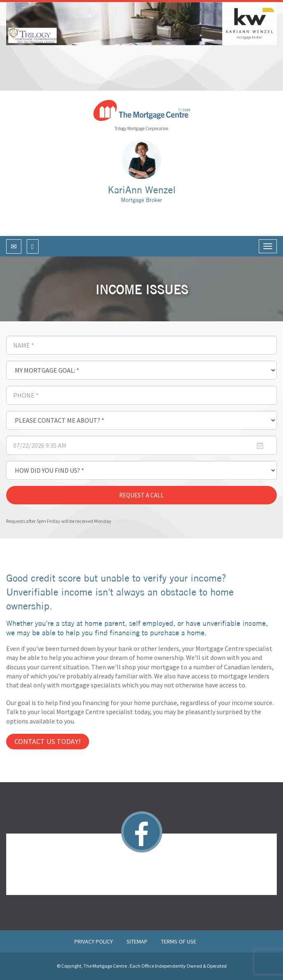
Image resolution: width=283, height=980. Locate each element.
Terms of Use (179, 941)
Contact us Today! (48, 741)
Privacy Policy (94, 941)
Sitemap (138, 941)
